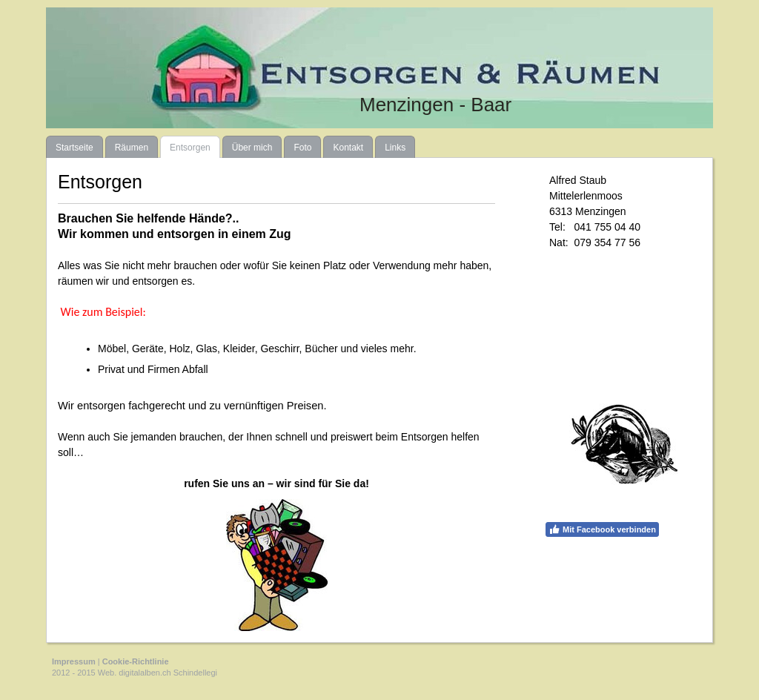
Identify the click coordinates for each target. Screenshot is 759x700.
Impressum (74, 661)
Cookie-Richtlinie (136, 661)
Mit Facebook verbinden (602, 529)
